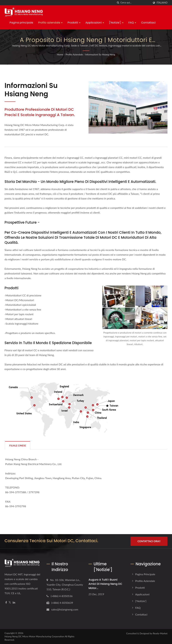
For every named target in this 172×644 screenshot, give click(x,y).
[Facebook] (6, 602)
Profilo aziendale (50, 23)
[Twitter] (10, 602)
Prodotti (74, 23)
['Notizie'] (116, 23)
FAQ (132, 23)
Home (60, 54)
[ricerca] (118, 3)
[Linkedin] (14, 602)
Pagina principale (21, 23)
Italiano (162, 3)
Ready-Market (160, 633)
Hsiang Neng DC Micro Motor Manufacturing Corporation (34, 636)
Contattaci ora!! (149, 541)
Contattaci (148, 23)
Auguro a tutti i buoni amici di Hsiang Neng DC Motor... (105, 584)
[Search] (135, 3)
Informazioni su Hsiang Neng (100, 54)
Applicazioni (95, 23)
